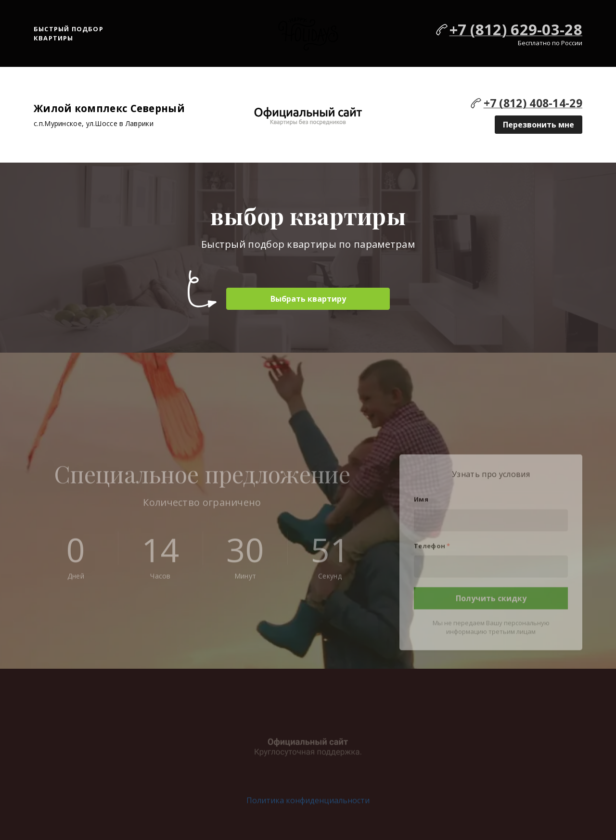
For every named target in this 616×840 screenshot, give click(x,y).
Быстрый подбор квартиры (69, 34)
